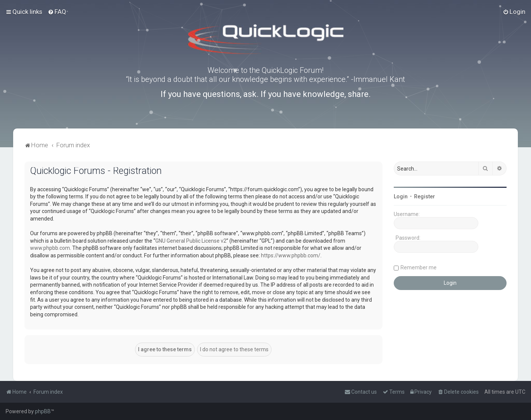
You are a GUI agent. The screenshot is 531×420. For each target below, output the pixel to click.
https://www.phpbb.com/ (291, 255)
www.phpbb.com (50, 248)
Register (425, 196)
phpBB (43, 411)
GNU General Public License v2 (191, 241)
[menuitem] (57, 12)
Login (401, 196)
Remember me (419, 267)
